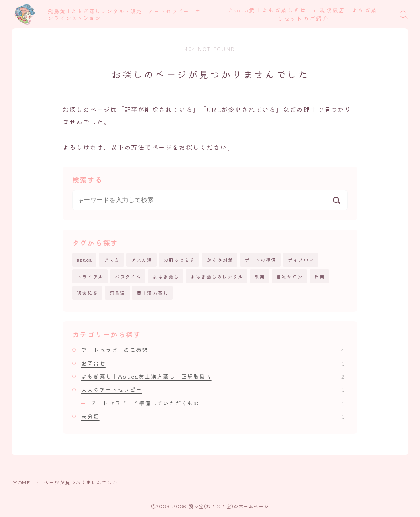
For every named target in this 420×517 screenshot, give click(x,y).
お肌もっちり (179, 260)
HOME (22, 482)
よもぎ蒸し (166, 276)
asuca (84, 260)
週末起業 (87, 293)
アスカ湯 (142, 260)
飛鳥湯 (118, 293)
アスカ (112, 260)
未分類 (213, 416)
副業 (260, 276)
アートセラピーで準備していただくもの (217, 403)
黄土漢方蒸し (152, 293)
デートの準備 (260, 260)
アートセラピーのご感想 (213, 350)
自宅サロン (290, 276)
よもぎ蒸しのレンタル (217, 276)
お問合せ (213, 363)
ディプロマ (301, 260)
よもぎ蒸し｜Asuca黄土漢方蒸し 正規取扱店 (213, 376)
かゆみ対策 (220, 260)
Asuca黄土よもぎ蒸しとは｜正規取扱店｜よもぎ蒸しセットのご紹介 (303, 15)
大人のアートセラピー (213, 390)
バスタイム (128, 276)
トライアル (90, 276)
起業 (320, 276)
